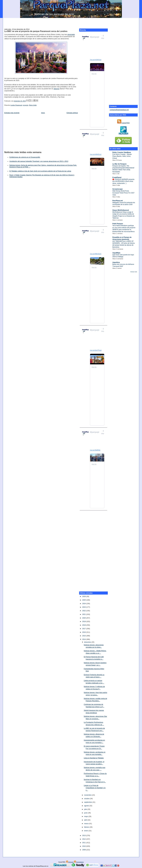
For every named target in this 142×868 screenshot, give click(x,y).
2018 (84, 625)
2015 (84, 636)
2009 (84, 850)
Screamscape (117, 189)
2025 (84, 600)
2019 (84, 622)
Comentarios (79, 862)
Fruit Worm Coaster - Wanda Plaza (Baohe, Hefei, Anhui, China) (122, 156)
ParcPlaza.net (118, 201)
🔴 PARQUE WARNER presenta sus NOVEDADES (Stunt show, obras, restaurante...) (123, 181)
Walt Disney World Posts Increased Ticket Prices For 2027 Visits (123, 193)
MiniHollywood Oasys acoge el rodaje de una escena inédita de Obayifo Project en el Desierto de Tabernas (123, 215)
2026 (84, 596)
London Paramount (16, 105)
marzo (87, 824)
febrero (87, 827)
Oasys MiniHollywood (121, 210)
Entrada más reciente (12, 113)
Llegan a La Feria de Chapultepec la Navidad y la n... (95, 788)
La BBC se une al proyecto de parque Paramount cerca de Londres (36, 31)
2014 (84, 639)
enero (86, 831)
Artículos (70, 862)
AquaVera (116, 262)
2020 (84, 618)
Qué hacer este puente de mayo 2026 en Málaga (123, 256)
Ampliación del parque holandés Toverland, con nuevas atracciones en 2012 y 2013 (39, 161)
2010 (84, 846)
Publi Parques (118, 224)
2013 (84, 836)
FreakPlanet (117, 177)
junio (86, 813)
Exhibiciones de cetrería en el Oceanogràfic (25, 157)
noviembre (88, 795)
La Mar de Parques (119, 164)
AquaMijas (116, 253)
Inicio (43, 113)
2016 (84, 632)
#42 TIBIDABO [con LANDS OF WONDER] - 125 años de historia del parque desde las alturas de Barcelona (123, 244)
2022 (84, 611)
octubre (87, 799)
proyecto (26, 105)
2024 (84, 604)
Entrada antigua (72, 113)
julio (86, 809)
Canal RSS (123, 123)
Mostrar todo (134, 272)
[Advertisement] (71, 22)
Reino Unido (33, 105)
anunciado (71, 35)
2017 (84, 629)
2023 (84, 607)
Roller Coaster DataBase (122, 152)
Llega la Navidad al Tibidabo (94, 758)
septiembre (88, 802)
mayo (86, 816)
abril (86, 820)
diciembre (88, 642)
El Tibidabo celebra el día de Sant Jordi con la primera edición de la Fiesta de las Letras (40, 171)
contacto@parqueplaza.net (119, 110)
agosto (87, 806)
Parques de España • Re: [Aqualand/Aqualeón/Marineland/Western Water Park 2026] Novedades (123, 169)
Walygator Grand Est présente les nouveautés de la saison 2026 (124, 204)
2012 (84, 839)
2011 (84, 843)
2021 (84, 614)
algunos (56, 89)
